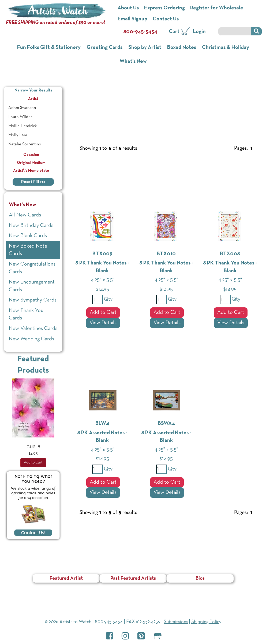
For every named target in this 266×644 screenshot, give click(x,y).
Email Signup (132, 19)
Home (77, 88)
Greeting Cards (104, 47)
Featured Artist (66, 578)
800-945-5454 (140, 32)
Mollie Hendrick (23, 126)
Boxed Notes (182, 47)
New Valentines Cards (33, 329)
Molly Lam (18, 135)
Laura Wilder (20, 117)
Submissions (176, 622)
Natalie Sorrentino (25, 144)
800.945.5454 (109, 622)
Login (199, 32)
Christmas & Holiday (226, 47)
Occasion (33, 155)
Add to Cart (103, 312)
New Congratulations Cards (32, 268)
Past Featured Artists (133, 578)
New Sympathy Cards (33, 300)
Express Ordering (164, 8)
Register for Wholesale (217, 8)
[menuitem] (33, 108)
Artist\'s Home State (33, 171)
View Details (103, 323)
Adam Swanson (22, 108)
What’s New (133, 61)
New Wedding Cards (31, 339)
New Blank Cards (28, 236)
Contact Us (166, 19)
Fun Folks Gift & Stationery (49, 47)
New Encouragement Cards (32, 286)
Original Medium (33, 163)
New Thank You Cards (26, 314)
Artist (44, 98)
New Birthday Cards (31, 226)
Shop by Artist (145, 47)
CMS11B (33, 447)
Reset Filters (33, 182)
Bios (200, 578)
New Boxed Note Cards (28, 250)
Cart (174, 32)
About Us (128, 8)
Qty (108, 299)
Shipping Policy (206, 622)
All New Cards (25, 215)
